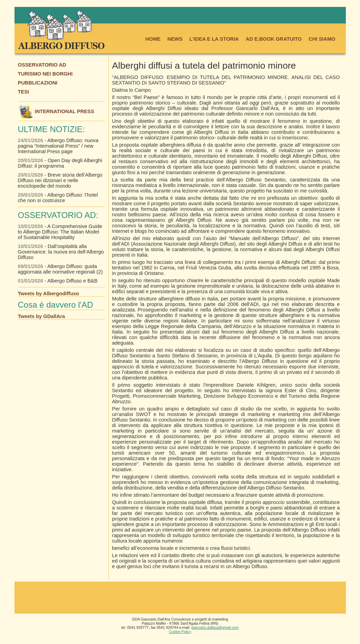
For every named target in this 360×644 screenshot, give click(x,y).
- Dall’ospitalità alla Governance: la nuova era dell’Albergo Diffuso (61, 252)
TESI (24, 92)
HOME (153, 39)
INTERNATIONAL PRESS (56, 111)
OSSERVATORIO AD (42, 65)
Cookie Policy (180, 632)
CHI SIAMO (322, 39)
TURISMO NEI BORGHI (45, 74)
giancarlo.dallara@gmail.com (215, 627)
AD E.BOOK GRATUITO (274, 39)
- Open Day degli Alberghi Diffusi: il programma (60, 163)
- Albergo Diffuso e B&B (58, 281)
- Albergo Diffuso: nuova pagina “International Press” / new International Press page (58, 146)
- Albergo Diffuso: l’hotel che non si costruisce (58, 198)
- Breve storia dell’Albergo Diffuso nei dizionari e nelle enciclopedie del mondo (60, 180)
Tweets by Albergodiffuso (49, 294)
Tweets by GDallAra (42, 316)
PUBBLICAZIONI (38, 83)
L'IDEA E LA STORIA (214, 39)
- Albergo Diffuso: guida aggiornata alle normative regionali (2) (60, 269)
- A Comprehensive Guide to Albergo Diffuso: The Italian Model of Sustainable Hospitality (60, 232)
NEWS (175, 39)
